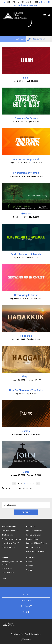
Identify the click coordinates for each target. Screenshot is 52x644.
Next (38, 484)
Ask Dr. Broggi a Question (36, 552)
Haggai (26, 377)
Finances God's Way (26, 118)
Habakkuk (26, 336)
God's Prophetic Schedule (26, 255)
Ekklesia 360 (26, 640)
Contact (29, 570)
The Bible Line (7, 535)
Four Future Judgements (26, 159)
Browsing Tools (32, 539)
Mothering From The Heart (12, 539)
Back (14, 484)
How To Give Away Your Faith (26, 391)
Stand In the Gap (8, 547)
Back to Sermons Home (19, 488)
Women (5, 558)
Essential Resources (34, 531)
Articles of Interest (33, 547)
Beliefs (29, 562)
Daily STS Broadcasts (10, 531)
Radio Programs (9, 527)
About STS (31, 558)
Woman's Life (7, 569)
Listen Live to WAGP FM (11, 543)
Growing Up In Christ (26, 295)
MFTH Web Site (8, 573)
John (26, 472)
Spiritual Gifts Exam (34, 535)
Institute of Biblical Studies (36, 543)
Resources (31, 527)
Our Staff (30, 566)
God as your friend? (38, 39)
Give (4, 579)
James (26, 431)
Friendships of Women (26, 173)
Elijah (26, 78)
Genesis (26, 214)
